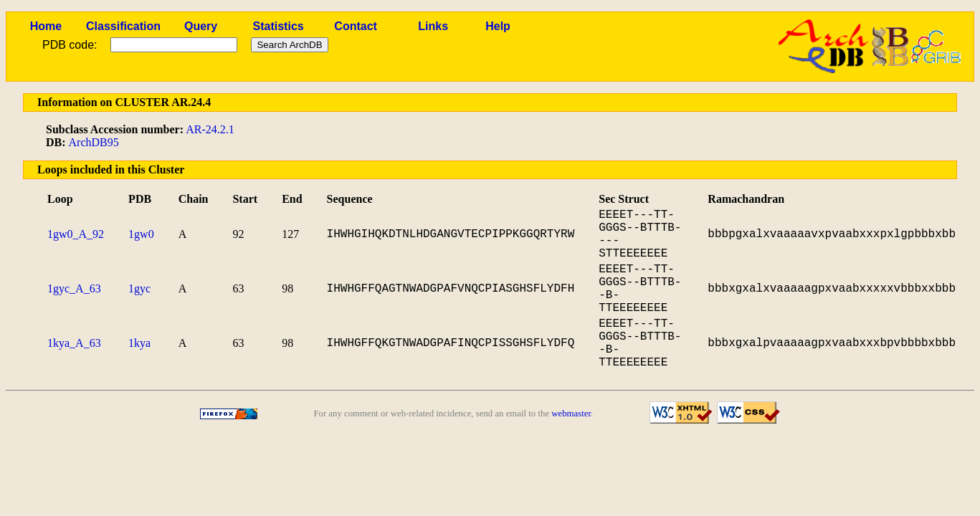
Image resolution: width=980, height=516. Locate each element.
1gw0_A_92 (76, 234)
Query (201, 26)
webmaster (571, 414)
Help (498, 26)
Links (433, 26)
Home (46, 26)
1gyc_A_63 (74, 288)
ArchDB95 (94, 142)
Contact (356, 26)
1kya (139, 343)
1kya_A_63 (74, 343)
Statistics (279, 26)
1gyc (139, 288)
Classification (123, 26)
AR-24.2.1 (210, 129)
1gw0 (141, 234)
